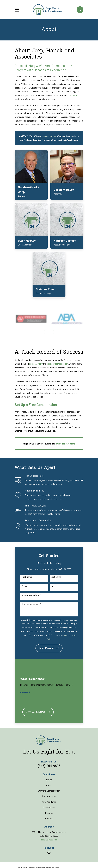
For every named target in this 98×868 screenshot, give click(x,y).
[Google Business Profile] (49, 853)
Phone (24, 586)
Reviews (49, 813)
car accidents (73, 95)
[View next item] (52, 332)
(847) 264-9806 (49, 766)
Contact (49, 818)
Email (53, 586)
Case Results (49, 807)
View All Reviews (38, 712)
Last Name (56, 577)
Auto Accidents (49, 802)
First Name (27, 577)
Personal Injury (49, 796)
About (49, 785)
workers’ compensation (57, 364)
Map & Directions (49, 840)
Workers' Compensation (49, 791)
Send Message (49, 648)
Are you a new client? (31, 595)
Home (49, 780)
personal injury (36, 364)
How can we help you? (31, 604)
